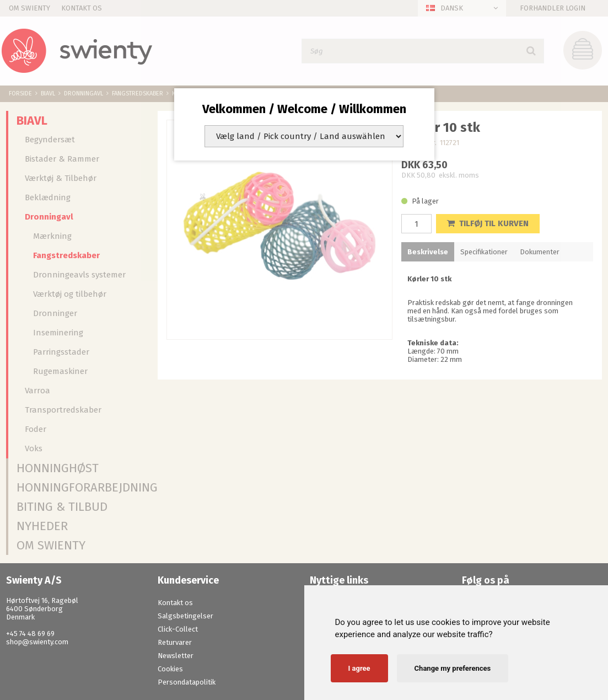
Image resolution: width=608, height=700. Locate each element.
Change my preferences (453, 668)
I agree (359, 668)
